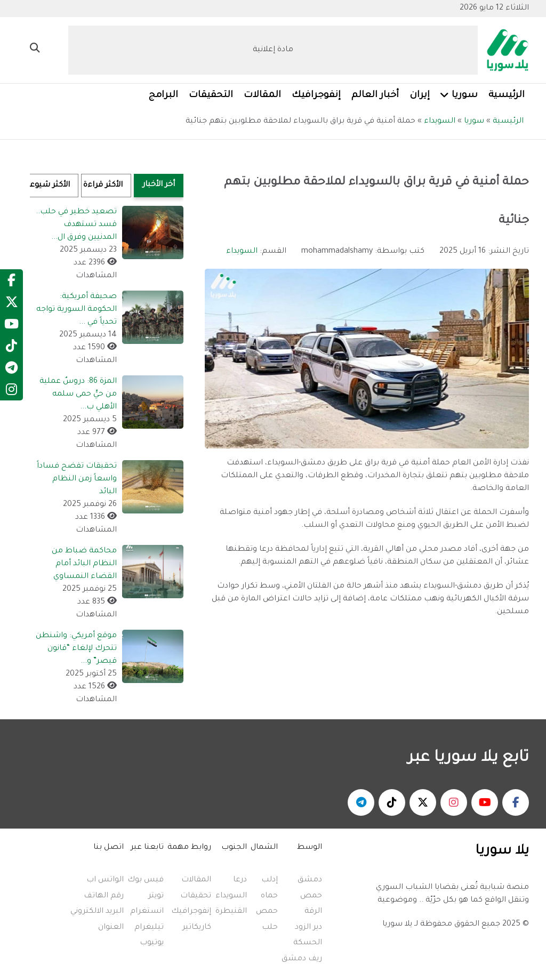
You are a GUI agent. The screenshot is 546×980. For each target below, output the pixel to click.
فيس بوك (146, 880)
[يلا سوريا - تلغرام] (361, 802)
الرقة (313, 912)
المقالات (196, 880)
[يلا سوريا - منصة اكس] (423, 802)
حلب (270, 928)
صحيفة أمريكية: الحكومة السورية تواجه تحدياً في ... (77, 310)
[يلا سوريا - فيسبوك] (516, 802)
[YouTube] (11, 327)
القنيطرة (231, 912)
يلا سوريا (397, 925)
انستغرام (147, 912)
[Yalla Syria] (503, 51)
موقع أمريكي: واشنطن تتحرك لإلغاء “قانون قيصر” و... (76, 649)
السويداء (440, 122)
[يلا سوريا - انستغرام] (454, 802)
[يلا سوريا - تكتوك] (392, 802)
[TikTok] (11, 349)
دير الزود (308, 928)
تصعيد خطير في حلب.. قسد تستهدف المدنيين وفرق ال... (76, 225)
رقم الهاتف (104, 896)
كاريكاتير (197, 928)
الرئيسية (508, 122)
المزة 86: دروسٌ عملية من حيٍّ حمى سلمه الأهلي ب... (78, 395)
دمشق (310, 880)
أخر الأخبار (159, 185)
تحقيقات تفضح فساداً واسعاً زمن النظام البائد (77, 479)
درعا (240, 880)
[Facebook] (11, 283)
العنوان (111, 928)
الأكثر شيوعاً (50, 186)
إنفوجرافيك (191, 912)
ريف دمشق (302, 959)
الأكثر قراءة (103, 186)
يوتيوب (152, 943)
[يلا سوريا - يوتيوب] (485, 802)
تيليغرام (149, 928)
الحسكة (308, 943)
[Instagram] (11, 392)
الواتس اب (105, 880)
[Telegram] (11, 371)
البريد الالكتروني (97, 912)
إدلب (270, 880)
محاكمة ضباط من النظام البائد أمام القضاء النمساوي (84, 564)
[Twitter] (12, 305)
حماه (269, 896)
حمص (311, 896)
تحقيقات (196, 896)
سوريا (474, 122)
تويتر (156, 896)
